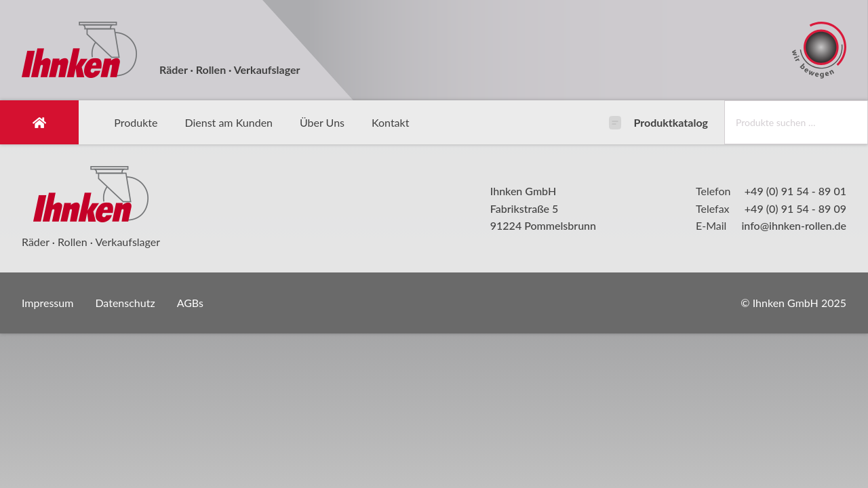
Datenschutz (125, 303)
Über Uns (322, 122)
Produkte (136, 122)
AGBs (190, 303)
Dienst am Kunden (229, 122)
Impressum (47, 303)
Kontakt (390, 122)
